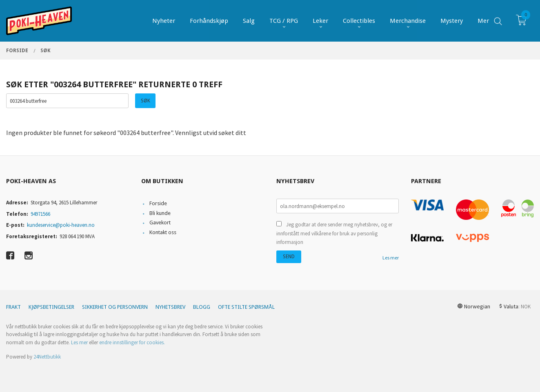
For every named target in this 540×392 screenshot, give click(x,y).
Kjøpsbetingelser (51, 307)
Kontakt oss (163, 232)
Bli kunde (160, 213)
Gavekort (160, 223)
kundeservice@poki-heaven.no (61, 225)
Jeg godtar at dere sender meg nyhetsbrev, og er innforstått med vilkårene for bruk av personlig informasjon (334, 233)
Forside (158, 203)
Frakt (13, 307)
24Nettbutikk (47, 357)
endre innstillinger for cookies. (132, 342)
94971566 (40, 214)
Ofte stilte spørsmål (246, 307)
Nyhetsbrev (170, 307)
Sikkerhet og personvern (115, 307)
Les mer (391, 258)
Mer (483, 21)
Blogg (202, 307)
